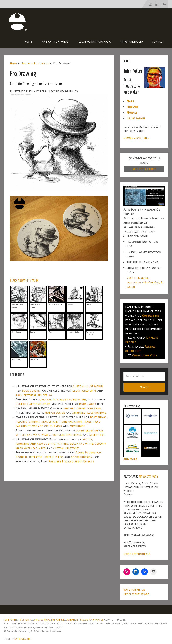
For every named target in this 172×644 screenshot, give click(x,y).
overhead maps (35, 448)
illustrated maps (84, 391)
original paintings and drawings (63, 399)
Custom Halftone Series (33, 404)
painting (62, 444)
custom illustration (88, 386)
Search (144, 387)
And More (130, 459)
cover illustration (89, 430)
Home (28, 42)
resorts (21, 422)
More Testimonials (137, 554)
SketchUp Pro (53, 457)
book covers (31, 391)
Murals (132, 112)
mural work (88, 404)
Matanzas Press (148, 476)
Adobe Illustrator (29, 457)
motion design (55, 413)
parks (58, 426)
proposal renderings (67, 435)
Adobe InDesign (82, 457)
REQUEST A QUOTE (144, 169)
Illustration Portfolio (94, 42)
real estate (49, 422)
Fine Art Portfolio (55, 42)
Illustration (136, 118)
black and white (82, 444)
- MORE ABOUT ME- (136, 138)
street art (97, 435)
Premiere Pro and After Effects (71, 461)
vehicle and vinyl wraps (33, 435)
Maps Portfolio (132, 42)
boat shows (98, 417)
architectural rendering (34, 395)
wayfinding (77, 426)
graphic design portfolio (83, 408)
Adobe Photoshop (88, 452)
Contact (158, 42)
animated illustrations (89, 413)
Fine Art (132, 107)
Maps (130, 101)
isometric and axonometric (35, 444)
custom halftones (66, 448)
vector (87, 439)
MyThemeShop (22, 639)
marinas (34, 422)
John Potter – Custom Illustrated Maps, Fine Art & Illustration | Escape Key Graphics (54, 620)
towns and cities (40, 426)
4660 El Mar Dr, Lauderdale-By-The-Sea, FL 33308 (145, 282)
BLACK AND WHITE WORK (24, 280)
